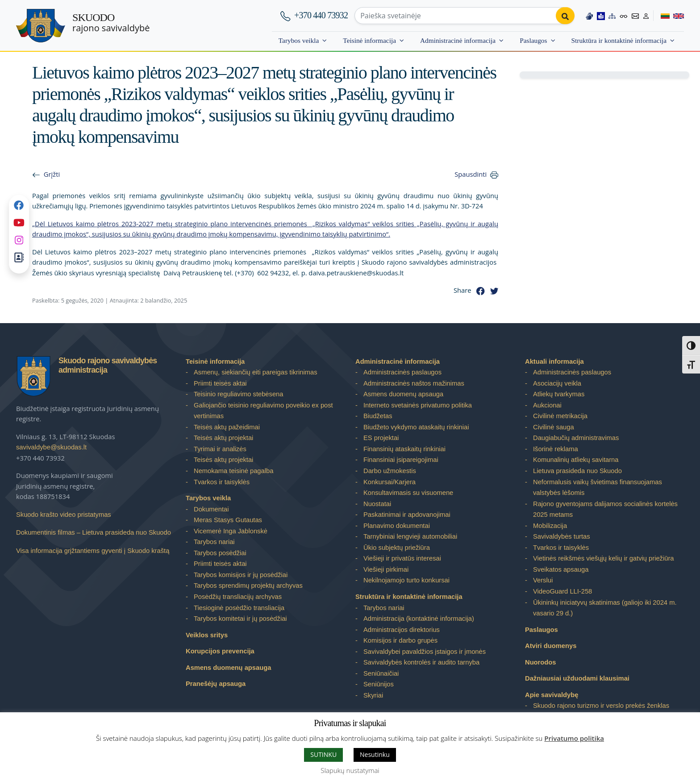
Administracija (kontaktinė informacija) (419, 619)
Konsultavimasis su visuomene (408, 493)
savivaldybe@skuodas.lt (51, 447)
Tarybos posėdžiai (220, 553)
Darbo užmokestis (390, 471)
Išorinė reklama (556, 449)
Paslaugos (533, 40)
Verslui (543, 580)
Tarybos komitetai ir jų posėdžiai (240, 619)
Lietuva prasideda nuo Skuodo (577, 471)
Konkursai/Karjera (390, 482)
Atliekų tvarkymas (559, 394)
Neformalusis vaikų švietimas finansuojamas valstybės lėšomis (598, 488)
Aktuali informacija (554, 361)
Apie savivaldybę (552, 695)
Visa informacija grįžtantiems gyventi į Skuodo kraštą (93, 551)
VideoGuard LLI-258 (562, 591)
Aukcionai (547, 405)
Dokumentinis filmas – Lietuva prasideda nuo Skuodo (94, 532)
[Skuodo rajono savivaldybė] (41, 26)
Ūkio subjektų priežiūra (397, 548)
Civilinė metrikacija (560, 416)
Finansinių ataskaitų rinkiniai (404, 449)
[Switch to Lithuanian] (661, 16)
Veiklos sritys (207, 635)
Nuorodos (541, 662)
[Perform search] (565, 16)
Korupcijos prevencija (220, 651)
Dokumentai (211, 509)
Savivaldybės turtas (562, 536)
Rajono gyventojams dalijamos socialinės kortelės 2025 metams (605, 509)
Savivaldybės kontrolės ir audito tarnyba (421, 662)
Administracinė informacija (458, 40)
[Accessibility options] (624, 16)
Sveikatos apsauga (561, 569)
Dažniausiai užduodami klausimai (577, 678)
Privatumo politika (574, 738)
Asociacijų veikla (557, 383)
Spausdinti (471, 174)
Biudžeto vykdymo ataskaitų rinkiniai (416, 427)
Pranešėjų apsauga (216, 684)
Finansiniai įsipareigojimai (401, 460)
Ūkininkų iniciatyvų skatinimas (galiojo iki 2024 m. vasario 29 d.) (605, 608)
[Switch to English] (677, 16)
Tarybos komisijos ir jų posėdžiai (241, 575)
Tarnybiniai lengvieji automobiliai (410, 536)
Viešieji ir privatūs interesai (402, 558)
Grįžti (52, 174)
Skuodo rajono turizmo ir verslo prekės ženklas (601, 706)
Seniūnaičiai (381, 673)
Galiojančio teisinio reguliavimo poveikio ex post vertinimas (263, 411)
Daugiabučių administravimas (576, 438)
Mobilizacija (550, 526)
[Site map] (612, 16)
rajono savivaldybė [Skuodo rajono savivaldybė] (111, 23)
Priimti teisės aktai (220, 383)
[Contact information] (635, 16)
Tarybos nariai (214, 542)
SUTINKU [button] (323, 754)
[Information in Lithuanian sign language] (589, 16)
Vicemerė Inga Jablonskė (231, 531)
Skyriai (373, 695)
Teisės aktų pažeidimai (227, 427)
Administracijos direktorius (402, 630)
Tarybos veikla (299, 40)
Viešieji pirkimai (386, 569)
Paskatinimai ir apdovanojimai (407, 515)
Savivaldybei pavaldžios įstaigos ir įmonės (425, 652)
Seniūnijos (379, 684)
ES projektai (381, 438)
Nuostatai (377, 504)
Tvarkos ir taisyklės (222, 482)
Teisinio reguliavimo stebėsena (238, 394)
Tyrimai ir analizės (220, 449)
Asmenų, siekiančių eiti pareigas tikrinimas (256, 372)
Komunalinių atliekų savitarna (576, 460)
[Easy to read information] (601, 16)
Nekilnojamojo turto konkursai (406, 580)
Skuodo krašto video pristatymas (64, 515)
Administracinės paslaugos (402, 372)
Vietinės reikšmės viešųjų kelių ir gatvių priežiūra (604, 558)
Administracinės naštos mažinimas (414, 383)
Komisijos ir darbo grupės (400, 640)
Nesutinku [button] (375, 754)
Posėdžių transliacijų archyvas (238, 597)
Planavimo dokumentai (397, 526)
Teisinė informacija (369, 40)
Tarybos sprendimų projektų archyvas (248, 586)
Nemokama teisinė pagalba (233, 471)
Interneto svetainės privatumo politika (418, 405)
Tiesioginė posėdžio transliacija (239, 608)
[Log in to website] (646, 16)
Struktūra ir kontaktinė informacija (619, 40)
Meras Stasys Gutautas (228, 520)
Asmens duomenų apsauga (228, 668)
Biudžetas (378, 416)
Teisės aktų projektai (223, 438)
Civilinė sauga (554, 427)
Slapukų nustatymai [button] (350, 770)
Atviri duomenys (551, 646)
